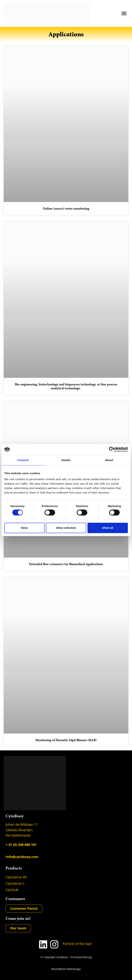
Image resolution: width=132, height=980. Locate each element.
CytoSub (12, 890)
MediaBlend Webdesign (66, 969)
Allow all (108, 528)
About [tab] (109, 460)
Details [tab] (66, 460)
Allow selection (66, 528)
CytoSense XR (16, 877)
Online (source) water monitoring (66, 208)
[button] (124, 13)
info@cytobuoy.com (22, 857)
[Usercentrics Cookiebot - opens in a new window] (112, 449)
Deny (24, 528)
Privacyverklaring (81, 957)
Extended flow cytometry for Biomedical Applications (66, 564)
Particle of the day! (77, 944)
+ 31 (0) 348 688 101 (21, 845)
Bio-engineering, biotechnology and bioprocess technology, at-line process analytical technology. (66, 386)
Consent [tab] (23, 460)
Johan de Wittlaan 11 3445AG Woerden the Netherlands (22, 830)
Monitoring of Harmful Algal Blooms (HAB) (66, 740)
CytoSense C (15, 883)
